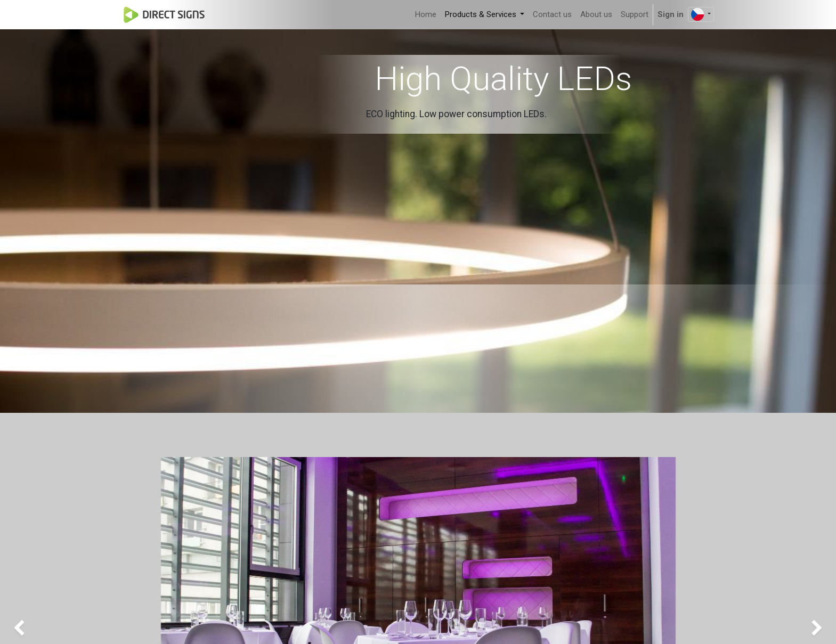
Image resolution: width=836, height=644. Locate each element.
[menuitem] (426, 15)
